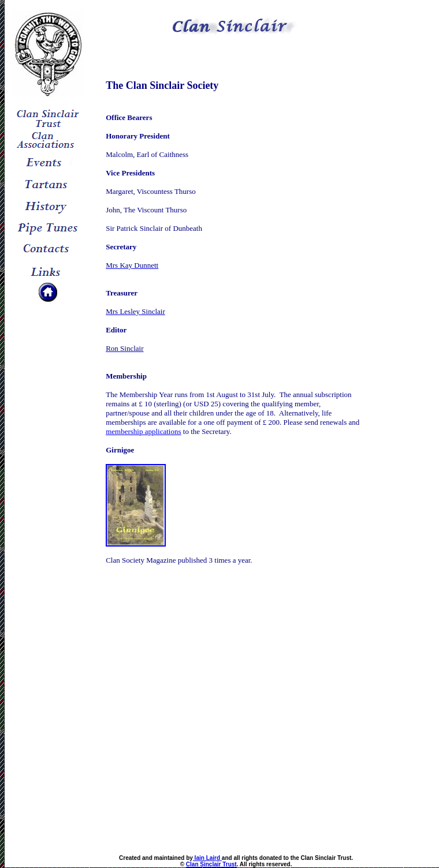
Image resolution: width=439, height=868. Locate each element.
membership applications (143, 431)
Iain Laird (207, 858)
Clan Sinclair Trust (211, 864)
